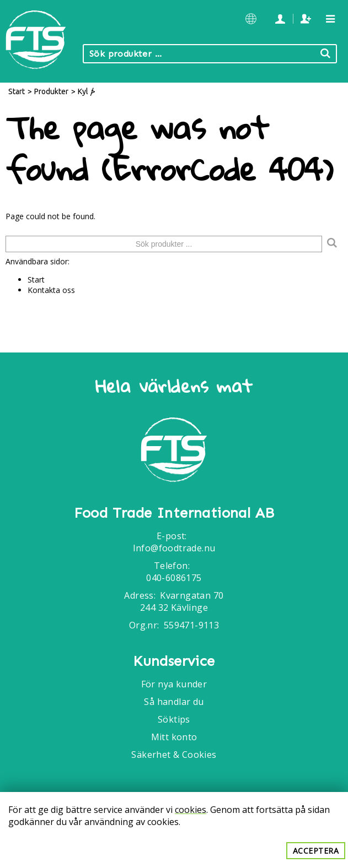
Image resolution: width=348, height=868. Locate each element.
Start (17, 91)
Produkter (51, 91)
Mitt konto (174, 737)
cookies (191, 810)
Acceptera (316, 851)
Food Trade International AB (174, 513)
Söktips (174, 719)
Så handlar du (174, 702)
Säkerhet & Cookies (174, 755)
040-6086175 (174, 578)
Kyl (83, 91)
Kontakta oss (51, 290)
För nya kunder (174, 684)
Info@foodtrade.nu (174, 548)
